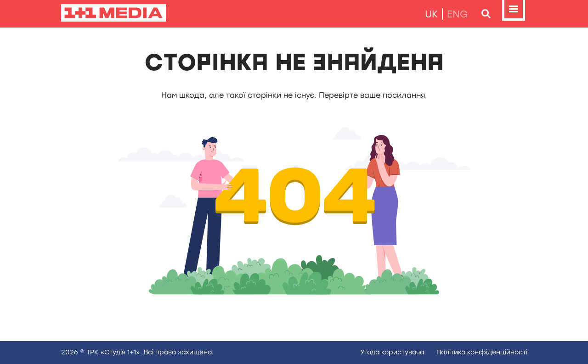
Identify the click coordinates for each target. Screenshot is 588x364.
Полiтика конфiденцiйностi (482, 352)
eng (458, 14)
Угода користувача (392, 352)
